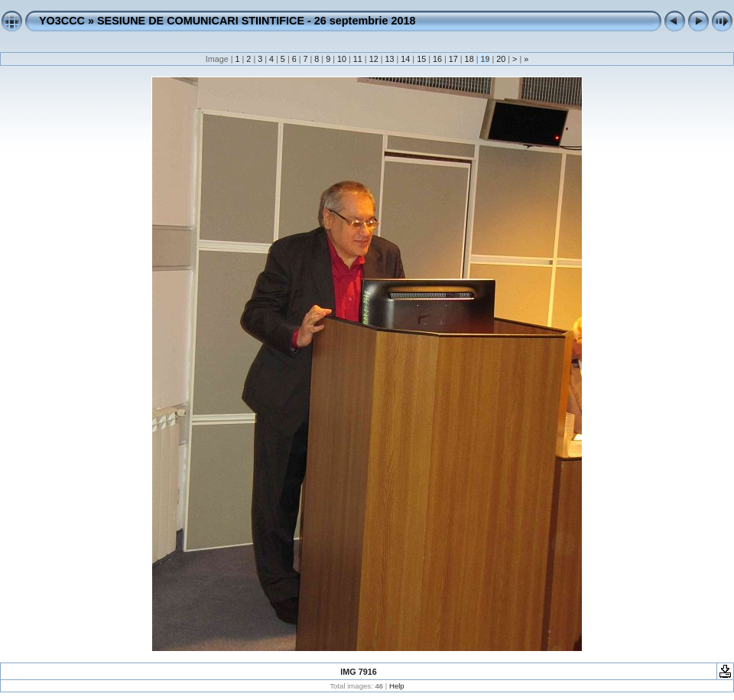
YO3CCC (62, 21)
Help (397, 686)
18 (469, 59)
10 (342, 59)
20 (501, 59)
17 (453, 59)
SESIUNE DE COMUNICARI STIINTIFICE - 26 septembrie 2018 (257, 21)
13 (389, 59)
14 (405, 59)
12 (374, 59)
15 (421, 59)
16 (437, 59)
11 (358, 59)
